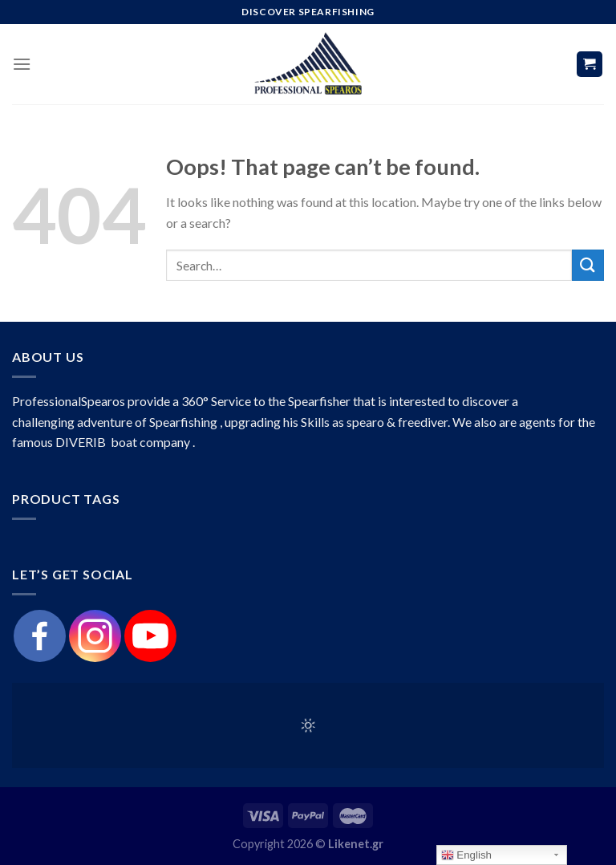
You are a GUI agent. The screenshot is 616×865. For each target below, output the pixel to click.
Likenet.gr (356, 844)
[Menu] (22, 64)
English (466, 855)
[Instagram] (95, 636)
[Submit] (588, 265)
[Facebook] (40, 636)
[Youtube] (150, 636)
